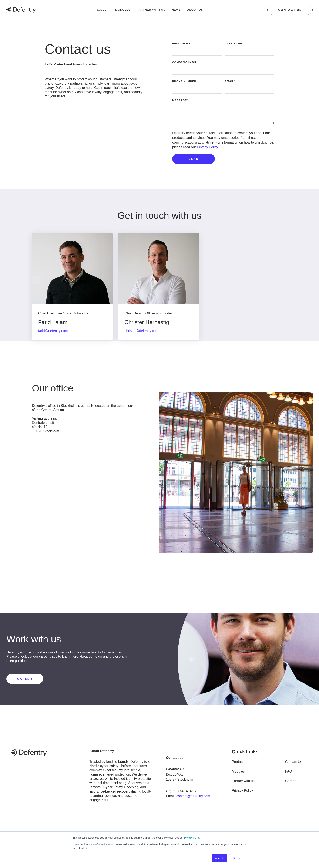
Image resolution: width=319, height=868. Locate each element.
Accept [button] (219, 858)
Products (239, 764)
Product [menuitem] (101, 10)
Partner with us (243, 783)
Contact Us (294, 764)
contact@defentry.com (193, 798)
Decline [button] (237, 858)
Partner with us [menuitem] (151, 10)
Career (290, 783)
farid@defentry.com (53, 334)
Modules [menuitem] (123, 10)
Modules (238, 773)
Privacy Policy (192, 838)
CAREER (25, 681)
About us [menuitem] (195, 10)
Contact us (290, 10)
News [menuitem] (176, 10)
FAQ (289, 773)
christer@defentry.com (143, 334)
